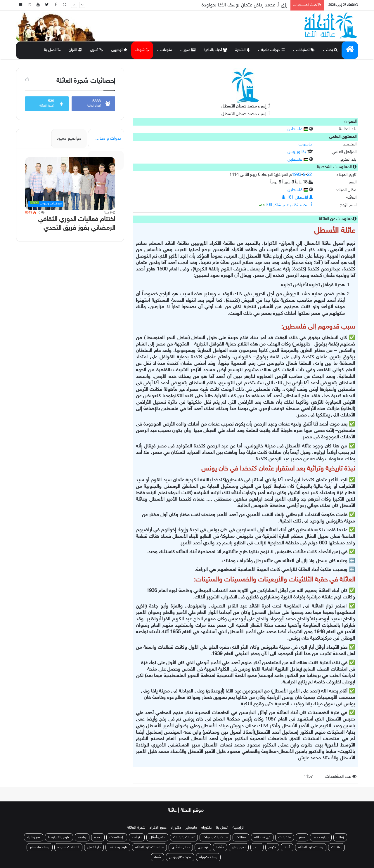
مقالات (241, 837)
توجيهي (119, 50)
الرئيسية (238, 828)
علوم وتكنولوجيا (59, 837)
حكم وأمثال (157, 837)
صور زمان (239, 847)
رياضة (82, 837)
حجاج (257, 847)
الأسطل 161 (297, 198)
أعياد (287, 847)
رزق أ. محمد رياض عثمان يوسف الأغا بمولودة (244, 5)
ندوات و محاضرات (105, 139)
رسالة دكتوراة (208, 857)
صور (189, 50)
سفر (302, 837)
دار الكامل (94, 847)
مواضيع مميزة (69, 139)
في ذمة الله (262, 837)
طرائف (137, 837)
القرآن (75, 50)
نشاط (220, 847)
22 (309, 175)
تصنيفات (305, 50)
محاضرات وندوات (215, 837)
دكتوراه (207, 828)
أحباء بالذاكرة (215, 50)
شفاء (157, 857)
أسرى (96, 50)
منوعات (166, 50)
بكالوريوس (297, 152)
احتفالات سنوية (68, 847)
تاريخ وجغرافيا (118, 847)
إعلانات (336, 847)
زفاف (340, 837)
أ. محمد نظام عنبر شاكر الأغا (289, 205)
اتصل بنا (52, 50)
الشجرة (243, 50)
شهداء (142, 50)
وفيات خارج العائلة (311, 847)
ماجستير (191, 828)
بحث (332, 50)
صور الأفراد (158, 828)
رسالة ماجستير (40, 847)
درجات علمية (273, 50)
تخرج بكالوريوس (180, 857)
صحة (98, 837)
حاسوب (305, 144)
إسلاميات (117, 837)
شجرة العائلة (136, 828)
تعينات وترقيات (184, 837)
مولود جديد (321, 837)
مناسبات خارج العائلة (149, 847)
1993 (297, 175)
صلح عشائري (181, 847)
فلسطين (298, 129)
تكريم (272, 847)
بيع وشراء (34, 837)
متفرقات (285, 837)
